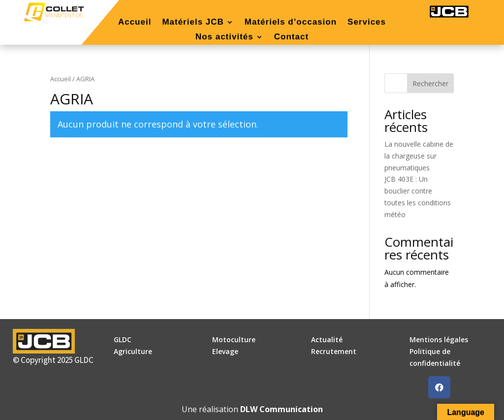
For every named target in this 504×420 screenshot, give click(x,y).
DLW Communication (282, 409)
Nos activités (224, 37)
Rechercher (430, 83)
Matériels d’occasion (291, 23)
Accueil (135, 23)
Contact (291, 37)
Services (367, 23)
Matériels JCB (193, 23)
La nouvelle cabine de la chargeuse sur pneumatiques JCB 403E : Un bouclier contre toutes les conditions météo (419, 179)
